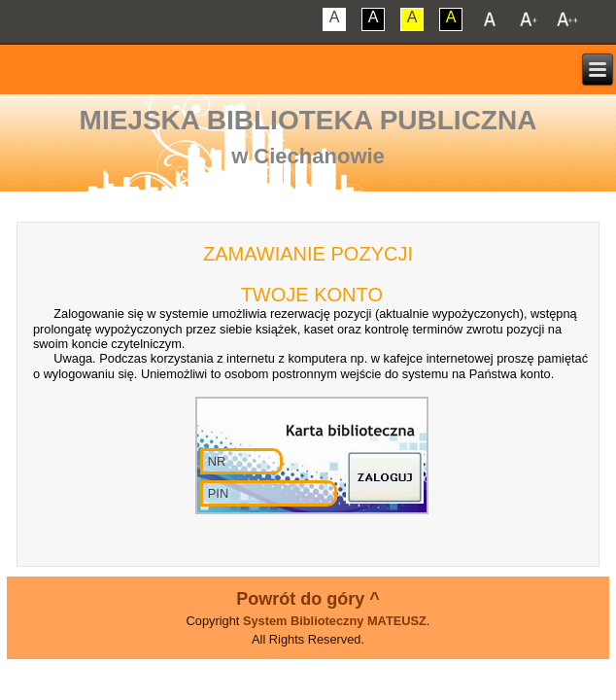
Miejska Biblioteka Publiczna (308, 120)
